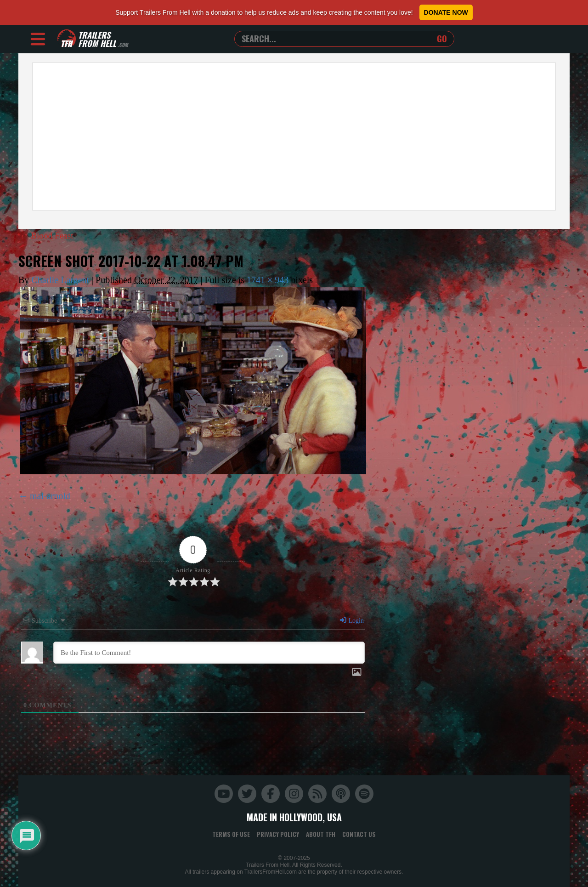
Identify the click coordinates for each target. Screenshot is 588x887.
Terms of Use (231, 834)
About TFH (321, 834)
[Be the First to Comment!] (209, 653)
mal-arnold (50, 496)
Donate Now (446, 12)
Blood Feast (48, 235)
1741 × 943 (268, 280)
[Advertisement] (294, 136)
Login (351, 621)
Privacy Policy (278, 834)
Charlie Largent (60, 280)
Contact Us (359, 834)
